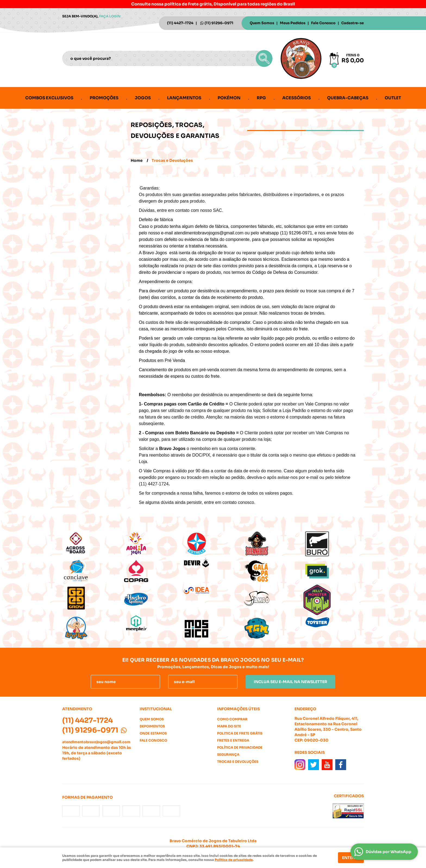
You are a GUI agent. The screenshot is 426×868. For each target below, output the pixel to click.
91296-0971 (219, 23)
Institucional (156, 709)
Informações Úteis (238, 709)
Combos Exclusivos (49, 98)
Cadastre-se (353, 23)
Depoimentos (152, 726)
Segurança (228, 754)
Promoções (104, 98)
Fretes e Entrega (233, 740)
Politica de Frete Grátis (240, 733)
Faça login (110, 16)
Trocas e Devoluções (238, 762)
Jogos (143, 98)
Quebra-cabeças (348, 98)
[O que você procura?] (264, 58)
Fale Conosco (323, 23)
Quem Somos (262, 23)
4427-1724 (180, 23)
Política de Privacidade (240, 747)
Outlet (393, 98)
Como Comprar (232, 719)
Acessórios (297, 98)
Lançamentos (184, 98)
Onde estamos (153, 733)
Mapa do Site (229, 726)
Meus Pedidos (293, 23)
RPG (261, 98)
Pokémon (229, 98)
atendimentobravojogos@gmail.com (96, 742)
